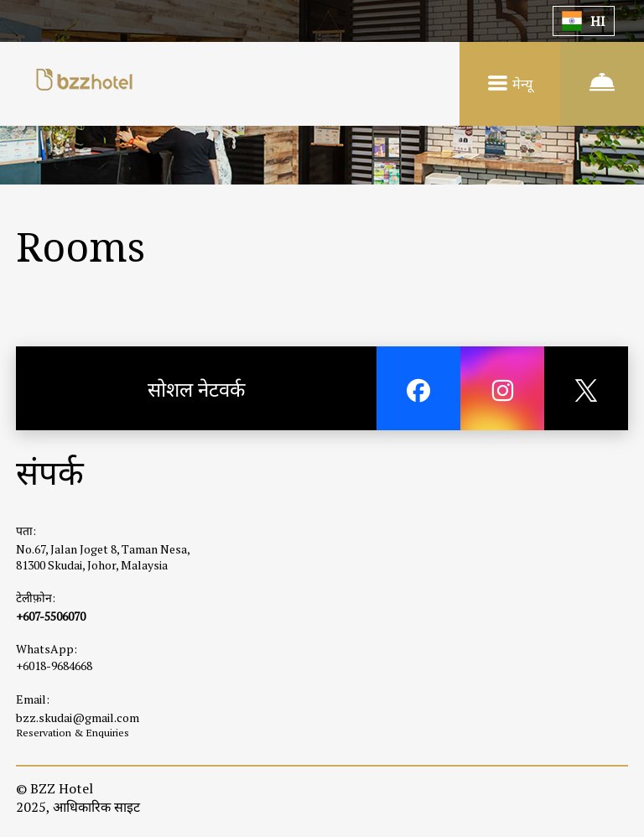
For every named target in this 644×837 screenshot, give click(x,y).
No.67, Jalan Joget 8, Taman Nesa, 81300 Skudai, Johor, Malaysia (103, 557)
